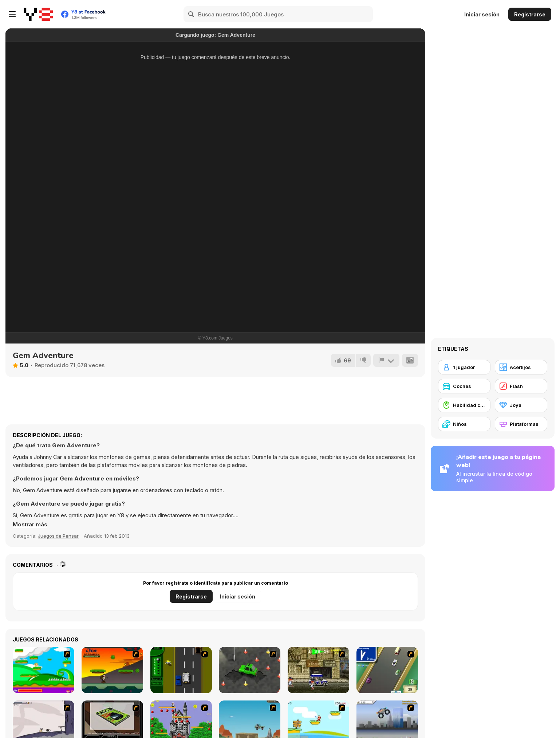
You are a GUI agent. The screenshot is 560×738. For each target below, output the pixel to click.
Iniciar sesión (482, 14)
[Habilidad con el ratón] (464, 405)
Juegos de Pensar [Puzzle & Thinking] (58, 536)
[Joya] (521, 405)
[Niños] (464, 424)
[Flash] (521, 386)
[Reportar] (386, 360)
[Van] (387, 670)
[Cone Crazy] (250, 670)
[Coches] (464, 386)
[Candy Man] (44, 670)
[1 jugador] (464, 367)
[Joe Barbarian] (112, 670)
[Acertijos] (521, 367)
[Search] (192, 14)
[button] (30, 525)
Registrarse (530, 14)
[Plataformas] (521, 424)
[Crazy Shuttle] (318, 670)
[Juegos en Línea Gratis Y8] (38, 14)
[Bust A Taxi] (181, 670)
